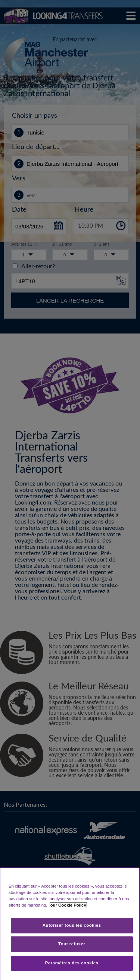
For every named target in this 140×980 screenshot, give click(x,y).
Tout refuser (72, 944)
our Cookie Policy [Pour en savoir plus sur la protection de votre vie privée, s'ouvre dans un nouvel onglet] (68, 905)
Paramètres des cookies (72, 963)
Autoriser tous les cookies (72, 925)
